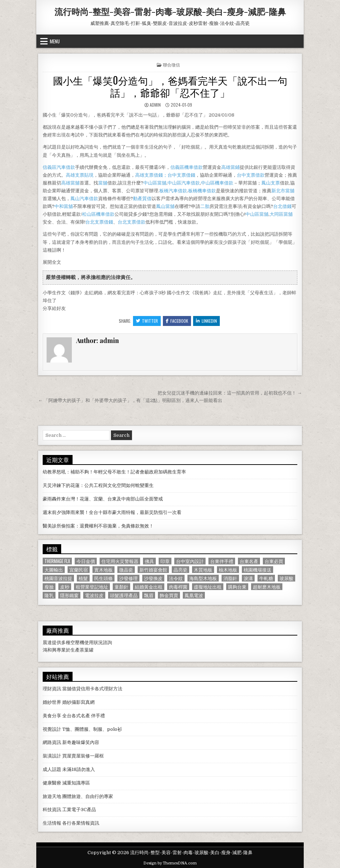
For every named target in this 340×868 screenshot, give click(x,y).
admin (155, 105)
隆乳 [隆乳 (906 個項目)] (49, 595)
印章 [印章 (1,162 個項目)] (165, 561)
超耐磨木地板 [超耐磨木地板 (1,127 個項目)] (267, 587)
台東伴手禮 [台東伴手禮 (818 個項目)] (222, 561)
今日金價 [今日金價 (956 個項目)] (86, 561)
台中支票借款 (251, 175)
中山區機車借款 (217, 183)
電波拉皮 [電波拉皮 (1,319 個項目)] (94, 595)
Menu (55, 41)
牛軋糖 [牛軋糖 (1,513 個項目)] (266, 578)
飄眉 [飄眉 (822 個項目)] (149, 595)
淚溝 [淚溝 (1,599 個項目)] (248, 578)
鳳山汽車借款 (84, 199)
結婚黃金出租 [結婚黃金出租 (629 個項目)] (149, 587)
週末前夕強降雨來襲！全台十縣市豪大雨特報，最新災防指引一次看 (112, 512)
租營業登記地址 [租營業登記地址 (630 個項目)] (92, 587)
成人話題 (52, 769)
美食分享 (52, 716)
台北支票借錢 (99, 222)
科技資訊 (52, 810)
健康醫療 (52, 783)
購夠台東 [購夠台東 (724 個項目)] (237, 587)
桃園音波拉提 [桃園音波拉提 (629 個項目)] (58, 578)
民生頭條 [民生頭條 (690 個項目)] (103, 578)
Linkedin (206, 321)
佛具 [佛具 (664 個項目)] (149, 561)
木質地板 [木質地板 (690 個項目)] (203, 570)
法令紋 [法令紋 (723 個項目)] (176, 578)
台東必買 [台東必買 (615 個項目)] (274, 561)
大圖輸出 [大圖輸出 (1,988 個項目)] (54, 570)
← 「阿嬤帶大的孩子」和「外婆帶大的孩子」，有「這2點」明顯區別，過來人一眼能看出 (130, 400)
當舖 (103, 183)
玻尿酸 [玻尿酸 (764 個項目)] (286, 578)
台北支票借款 (132, 222)
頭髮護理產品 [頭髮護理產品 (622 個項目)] (124, 595)
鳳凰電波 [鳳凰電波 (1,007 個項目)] (194, 595)
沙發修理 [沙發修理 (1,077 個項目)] (128, 578)
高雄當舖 (70, 183)
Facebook (177, 321)
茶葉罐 (87, 650)
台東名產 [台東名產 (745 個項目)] (249, 561)
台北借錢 (282, 206)
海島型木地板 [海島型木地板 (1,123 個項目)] (203, 578)
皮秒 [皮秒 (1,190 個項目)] (65, 587)
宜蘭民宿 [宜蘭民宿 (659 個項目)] (79, 570)
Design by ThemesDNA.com (170, 863)
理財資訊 (52, 689)
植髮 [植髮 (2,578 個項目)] (83, 578)
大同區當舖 (281, 214)
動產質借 (142, 199)
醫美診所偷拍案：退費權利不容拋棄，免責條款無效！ (98, 526)
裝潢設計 (52, 756)
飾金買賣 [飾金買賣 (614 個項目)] (169, 595)
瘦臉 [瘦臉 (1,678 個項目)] (49, 587)
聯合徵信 (171, 65)
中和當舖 (64, 206)
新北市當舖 (283, 191)
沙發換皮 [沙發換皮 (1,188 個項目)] (153, 578)
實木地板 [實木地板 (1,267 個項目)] (103, 570)
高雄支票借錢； (151, 175)
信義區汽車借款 (59, 167)
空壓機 (77, 642)
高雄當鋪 (230, 167)
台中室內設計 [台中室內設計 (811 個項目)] (190, 561)
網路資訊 (52, 742)
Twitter (147, 321)
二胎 (205, 206)
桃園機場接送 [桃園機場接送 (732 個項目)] (257, 570)
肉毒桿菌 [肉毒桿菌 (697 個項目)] (178, 587)
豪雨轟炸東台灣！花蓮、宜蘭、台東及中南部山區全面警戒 (103, 499)
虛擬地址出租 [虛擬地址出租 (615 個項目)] (208, 587)
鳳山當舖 (165, 206)
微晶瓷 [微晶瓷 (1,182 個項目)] (126, 570)
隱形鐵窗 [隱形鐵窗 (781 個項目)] (69, 595)
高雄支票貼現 (80, 175)
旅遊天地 (52, 796)
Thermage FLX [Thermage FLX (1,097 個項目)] (57, 561)
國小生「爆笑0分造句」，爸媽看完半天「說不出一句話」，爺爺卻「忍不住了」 (170, 86)
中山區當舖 (155, 183)
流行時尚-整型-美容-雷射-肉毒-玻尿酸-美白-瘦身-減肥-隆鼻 (170, 11)
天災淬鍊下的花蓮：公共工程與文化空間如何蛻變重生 (98, 485)
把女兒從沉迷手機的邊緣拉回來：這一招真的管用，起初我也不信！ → (230, 393)
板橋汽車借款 (173, 191)
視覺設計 (52, 729)
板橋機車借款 (202, 191)
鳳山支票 (271, 183)
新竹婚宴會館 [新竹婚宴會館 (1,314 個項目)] (153, 570)
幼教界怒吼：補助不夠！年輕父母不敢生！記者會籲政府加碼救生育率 (114, 472)
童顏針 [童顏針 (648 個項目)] (121, 587)
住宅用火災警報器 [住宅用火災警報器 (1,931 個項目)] (120, 561)
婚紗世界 (52, 702)
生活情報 (52, 823)
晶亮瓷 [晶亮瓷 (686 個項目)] (180, 570)
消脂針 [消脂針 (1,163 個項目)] (230, 578)
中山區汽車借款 (184, 183)
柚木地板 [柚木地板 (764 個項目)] (228, 570)
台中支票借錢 (181, 175)
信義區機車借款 (187, 167)
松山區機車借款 (98, 214)
